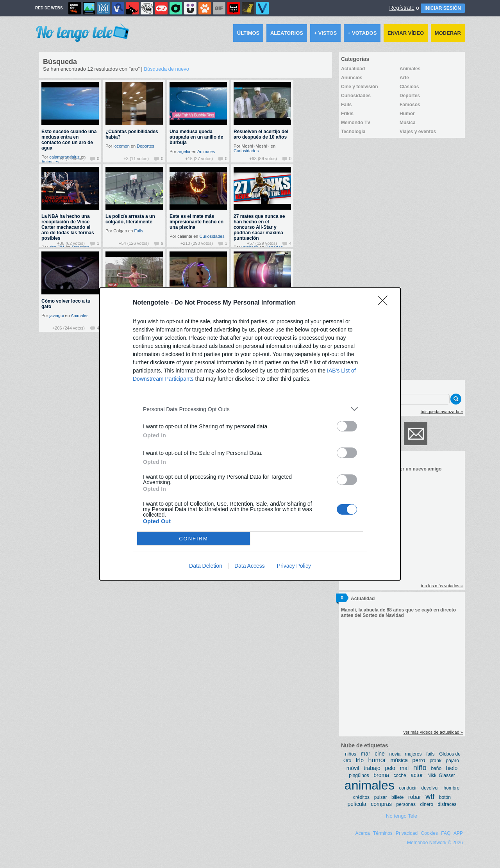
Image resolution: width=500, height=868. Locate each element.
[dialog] (250, 434)
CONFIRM (194, 538)
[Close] (385, 303)
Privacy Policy (294, 566)
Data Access (250, 566)
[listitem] (250, 409)
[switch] (347, 426)
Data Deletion (206, 566)
